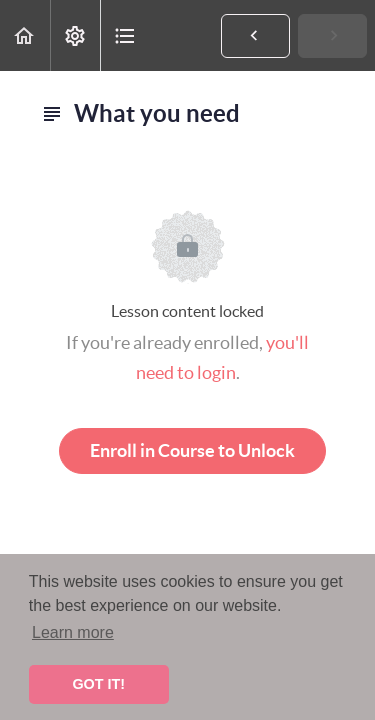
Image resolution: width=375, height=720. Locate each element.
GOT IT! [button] (98, 684)
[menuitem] (75, 35)
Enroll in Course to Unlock (192, 450)
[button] (25, 35)
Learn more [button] (73, 632)
